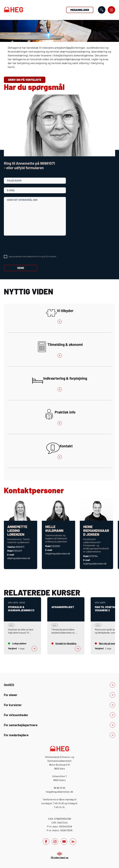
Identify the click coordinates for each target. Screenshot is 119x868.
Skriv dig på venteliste (25, 80)
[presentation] (27, 245)
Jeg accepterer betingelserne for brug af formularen (32, 256)
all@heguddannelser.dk (19, 558)
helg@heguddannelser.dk (58, 553)
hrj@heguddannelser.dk (95, 564)
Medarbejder (80, 10)
